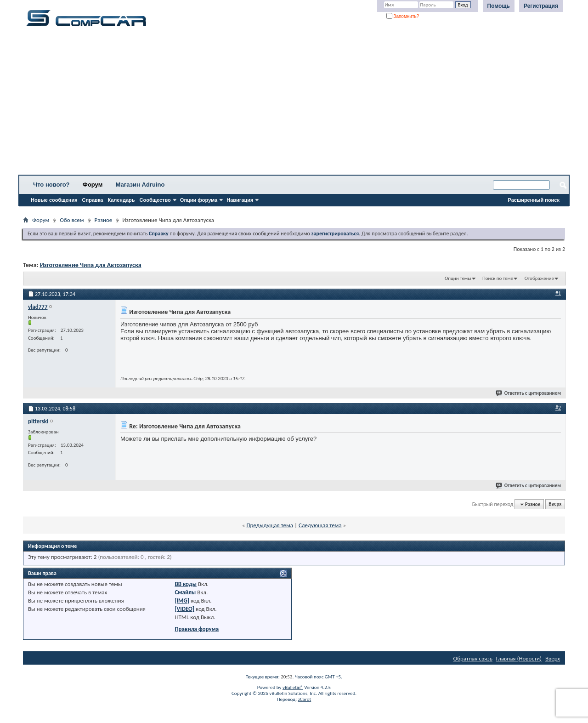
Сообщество (155, 200)
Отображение (539, 278)
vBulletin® (293, 687)
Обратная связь (473, 658)
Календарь (121, 200)
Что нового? (51, 185)
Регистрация (541, 6)
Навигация (240, 200)
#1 (558, 293)
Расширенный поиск (534, 200)
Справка (93, 200)
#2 (558, 408)
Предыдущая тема (270, 525)
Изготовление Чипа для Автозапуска (91, 265)
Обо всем (72, 220)
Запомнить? (403, 16)
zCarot (305, 699)
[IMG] (182, 601)
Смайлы (185, 592)
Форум (93, 185)
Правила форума (197, 629)
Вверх (555, 504)
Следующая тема (320, 525)
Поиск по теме (498, 278)
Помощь (499, 6)
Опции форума (199, 200)
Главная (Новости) (519, 658)
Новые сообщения (54, 200)
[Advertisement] (287, 103)
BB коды (186, 584)
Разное (104, 220)
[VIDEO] (184, 609)
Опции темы (458, 278)
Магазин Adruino (140, 185)
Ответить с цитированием (529, 393)
